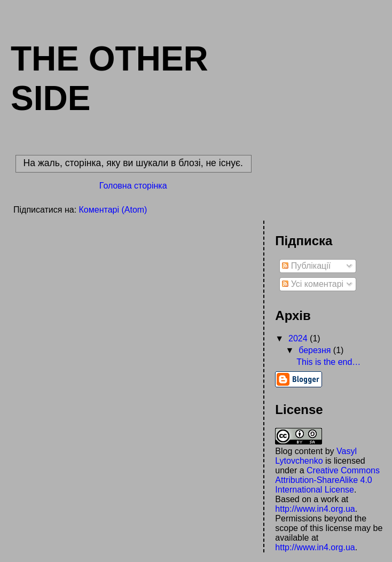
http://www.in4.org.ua (315, 509)
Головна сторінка (133, 186)
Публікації (306, 266)
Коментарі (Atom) (113, 210)
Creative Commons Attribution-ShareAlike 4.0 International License (327, 480)
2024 (299, 338)
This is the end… (328, 362)
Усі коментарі (313, 284)
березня (316, 350)
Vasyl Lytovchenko (316, 456)
